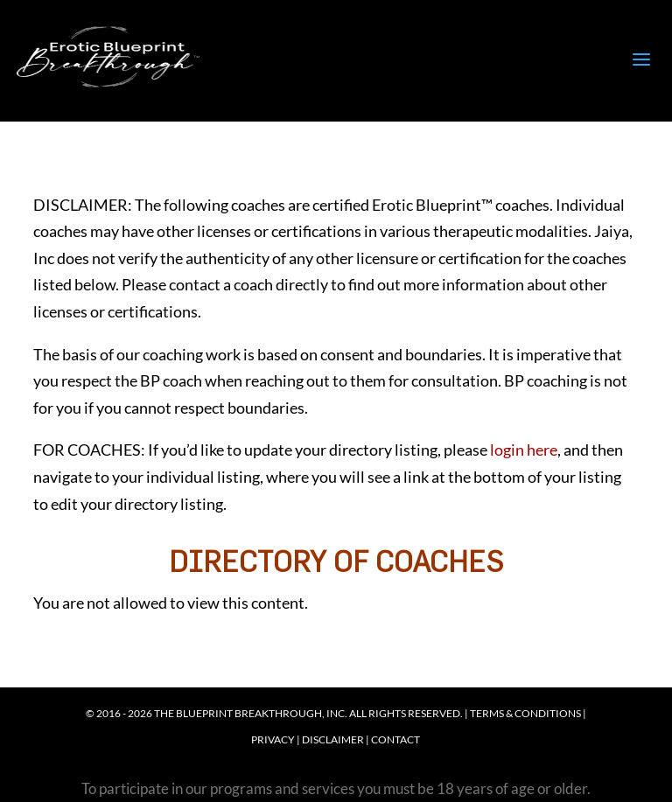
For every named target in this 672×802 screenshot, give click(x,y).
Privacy (273, 739)
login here (524, 450)
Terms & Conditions (525, 713)
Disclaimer (333, 739)
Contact (395, 739)
